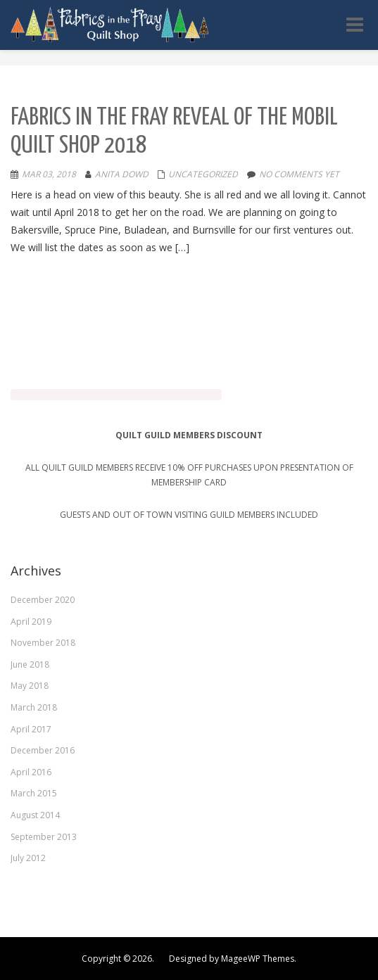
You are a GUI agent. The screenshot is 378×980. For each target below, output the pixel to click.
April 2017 (31, 728)
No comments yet (299, 174)
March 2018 (34, 707)
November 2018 (43, 642)
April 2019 (31, 621)
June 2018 (30, 664)
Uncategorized (203, 174)
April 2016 (31, 771)
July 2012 (28, 857)
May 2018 (30, 686)
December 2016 (43, 750)
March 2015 (34, 793)
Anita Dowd (122, 174)
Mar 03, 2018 (49, 174)
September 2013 (44, 836)
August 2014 (35, 814)
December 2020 (43, 599)
